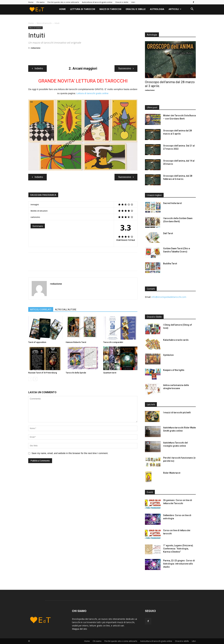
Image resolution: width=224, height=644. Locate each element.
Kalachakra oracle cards (176, 340)
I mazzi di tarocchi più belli (177, 413)
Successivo (126, 68)
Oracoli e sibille (122, 2)
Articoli (175, 9)
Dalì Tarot (168, 233)
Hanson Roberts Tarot (76, 342)
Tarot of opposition (37, 342)
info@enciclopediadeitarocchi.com (169, 297)
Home (31, 2)
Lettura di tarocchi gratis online (92, 93)
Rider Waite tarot (172, 473)
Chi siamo (40, 2)
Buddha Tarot (170, 264)
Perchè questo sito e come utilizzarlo (63, 2)
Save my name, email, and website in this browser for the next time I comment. (70, 453)
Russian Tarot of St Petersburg (43, 373)
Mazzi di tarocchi (110, 9)
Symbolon (168, 355)
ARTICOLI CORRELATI (41, 310)
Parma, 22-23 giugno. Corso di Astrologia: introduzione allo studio (179, 564)
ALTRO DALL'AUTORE (66, 310)
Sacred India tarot (172, 203)
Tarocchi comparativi (113, 342)
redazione (36, 48)
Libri (133, 2)
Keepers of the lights (174, 370)
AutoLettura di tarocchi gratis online (97, 2)
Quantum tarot (110, 373)
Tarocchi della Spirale (76, 373)
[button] (192, 9)
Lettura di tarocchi (83, 9)
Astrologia (157, 9)
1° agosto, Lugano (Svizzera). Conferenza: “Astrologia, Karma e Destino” (178, 549)
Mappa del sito (80, 629)
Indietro (37, 68)
